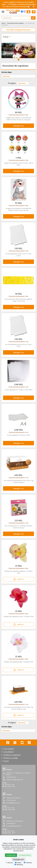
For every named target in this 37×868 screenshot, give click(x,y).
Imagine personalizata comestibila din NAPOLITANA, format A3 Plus (19, 209)
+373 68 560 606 (11, 777)
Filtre (7, 37)
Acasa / (4, 23)
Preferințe (28, 863)
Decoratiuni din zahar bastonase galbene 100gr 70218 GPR (19, 300)
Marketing (19, 865)
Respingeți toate (19, 859)
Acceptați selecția (25, 855)
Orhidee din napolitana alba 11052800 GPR (18, 662)
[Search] (18, 18)
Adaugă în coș (18, 126)
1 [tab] (19, 60)
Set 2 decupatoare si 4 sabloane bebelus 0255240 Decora (18, 527)
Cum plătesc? (9, 752)
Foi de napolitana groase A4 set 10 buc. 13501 (18, 345)
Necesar (9, 863)
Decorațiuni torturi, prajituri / (16, 23)
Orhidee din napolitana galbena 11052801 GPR (19, 572)
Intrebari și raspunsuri (12, 755)
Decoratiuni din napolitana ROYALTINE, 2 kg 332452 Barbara (19, 481)
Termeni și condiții (10, 758)
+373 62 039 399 (11, 800)
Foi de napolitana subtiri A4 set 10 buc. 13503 (18, 255)
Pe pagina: (12, 83)
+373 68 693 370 (11, 823)
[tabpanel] (18, 51)
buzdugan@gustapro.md (14, 826)
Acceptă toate (11, 855)
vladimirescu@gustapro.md (15, 780)
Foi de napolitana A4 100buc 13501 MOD (19, 390)
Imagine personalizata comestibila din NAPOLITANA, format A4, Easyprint (19, 119)
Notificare (19, 579)
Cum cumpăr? (9, 749)
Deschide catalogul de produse (19, 30)
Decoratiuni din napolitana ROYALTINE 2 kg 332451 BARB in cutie (19, 708)
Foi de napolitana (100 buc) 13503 (19, 435)
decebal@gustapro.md (13, 803)
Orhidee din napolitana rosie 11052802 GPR (19, 616)
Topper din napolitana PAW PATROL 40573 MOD (18, 164)
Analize (18, 863)
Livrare (6, 761)
